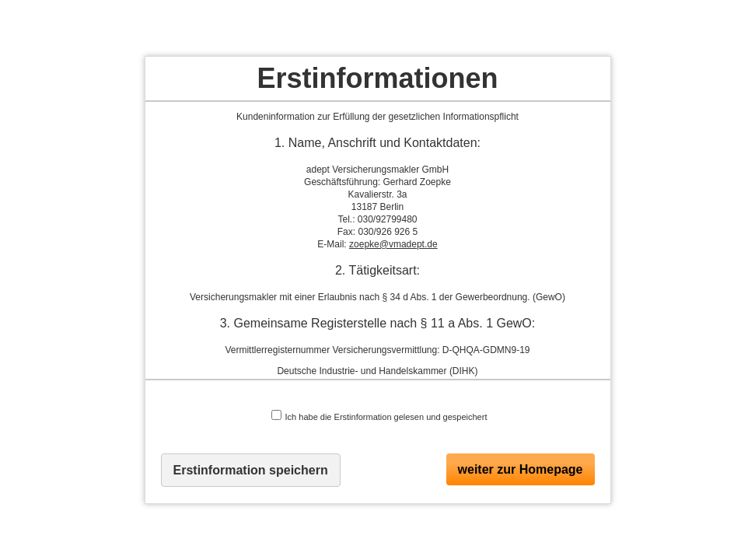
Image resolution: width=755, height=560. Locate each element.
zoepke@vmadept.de (393, 244)
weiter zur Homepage (521, 469)
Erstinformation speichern (251, 470)
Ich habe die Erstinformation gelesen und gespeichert (379, 416)
